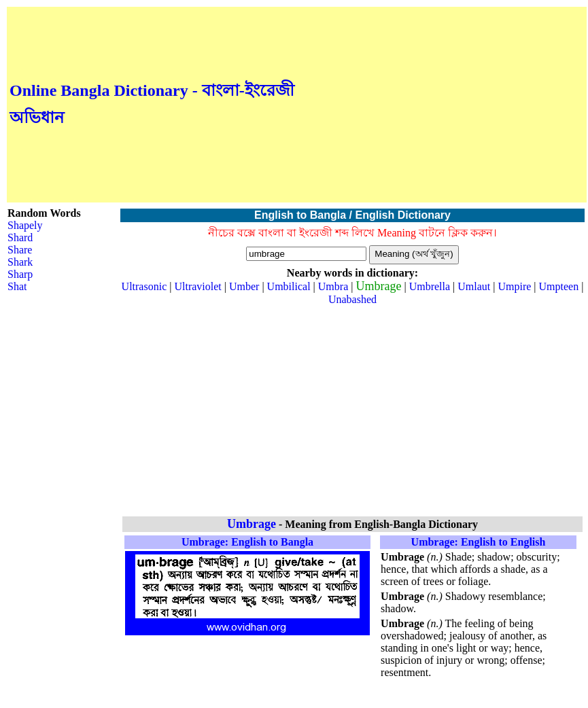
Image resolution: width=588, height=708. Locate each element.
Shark (20, 262)
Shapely (25, 225)
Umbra (333, 286)
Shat (17, 286)
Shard (20, 237)
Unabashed (352, 299)
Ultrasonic (144, 286)
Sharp (20, 274)
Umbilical (289, 286)
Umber (244, 286)
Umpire (514, 286)
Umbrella (430, 286)
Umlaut (474, 286)
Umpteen (559, 286)
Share (20, 250)
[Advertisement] (441, 105)
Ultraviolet (197, 286)
